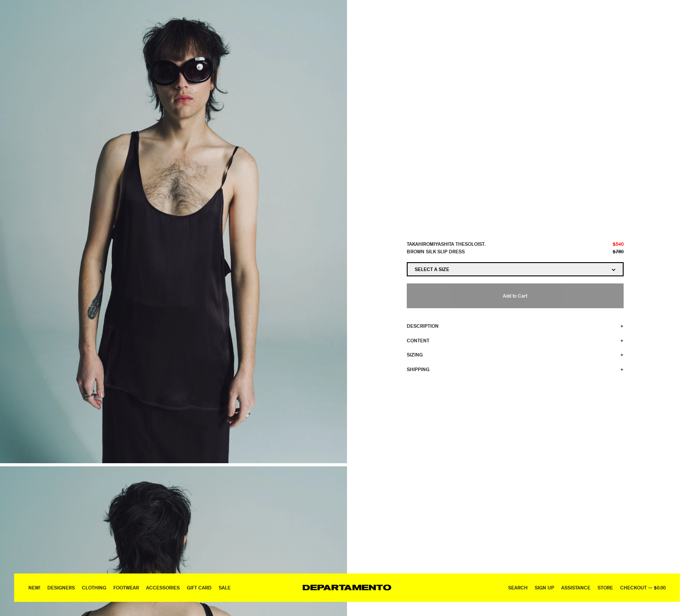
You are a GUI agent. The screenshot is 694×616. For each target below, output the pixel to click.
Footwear (126, 587)
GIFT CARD (199, 587)
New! (34, 587)
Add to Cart (515, 296)
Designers (61, 587)
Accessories (163, 587)
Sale (225, 587)
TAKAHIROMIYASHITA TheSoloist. (446, 244)
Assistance (576, 587)
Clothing (94, 587)
